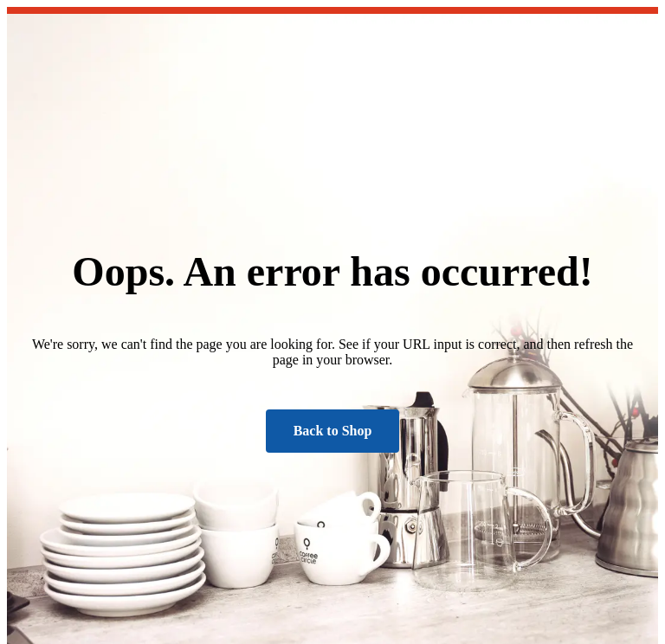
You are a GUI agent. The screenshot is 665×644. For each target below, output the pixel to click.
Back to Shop (333, 431)
